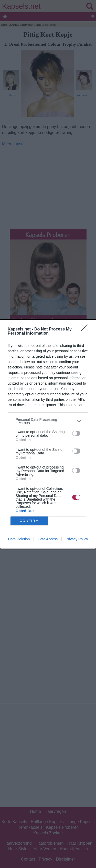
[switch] (76, 433)
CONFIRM (29, 520)
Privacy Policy (77, 539)
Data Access (48, 539)
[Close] (86, 329)
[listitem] (48, 421)
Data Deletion (19, 539)
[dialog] (48, 434)
